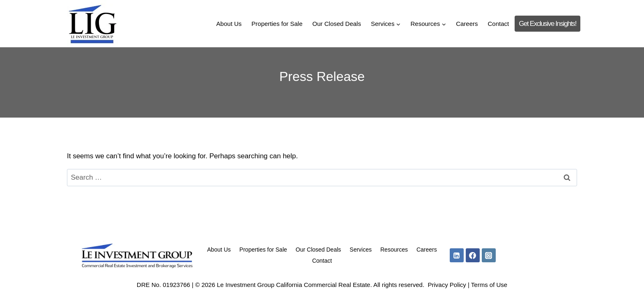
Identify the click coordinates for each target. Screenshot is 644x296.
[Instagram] (489, 255)
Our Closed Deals (337, 24)
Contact (499, 24)
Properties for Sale (277, 24)
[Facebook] (473, 255)
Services (361, 250)
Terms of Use (489, 285)
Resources (394, 250)
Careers (467, 24)
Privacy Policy (447, 285)
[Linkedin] (457, 255)
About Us (229, 24)
